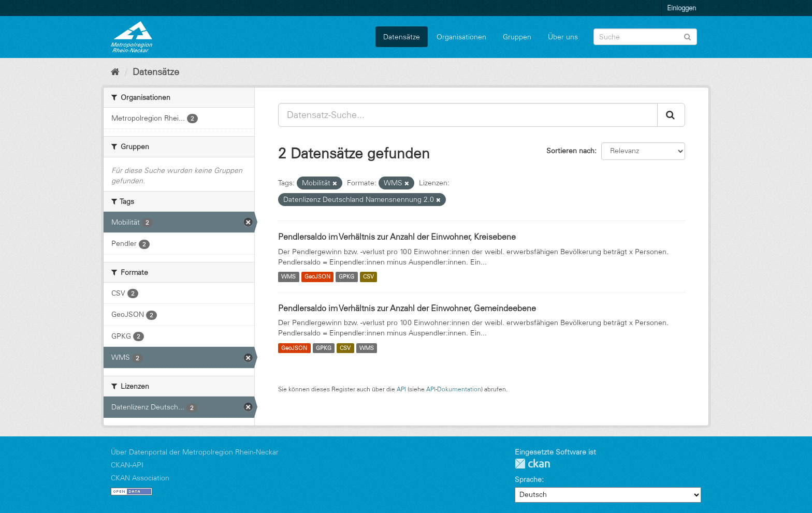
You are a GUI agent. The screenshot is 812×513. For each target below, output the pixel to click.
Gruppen (517, 37)
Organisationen (461, 37)
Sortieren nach (570, 151)
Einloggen (682, 8)
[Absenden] (687, 36)
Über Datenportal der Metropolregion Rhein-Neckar (195, 452)
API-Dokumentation (454, 389)
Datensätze (402, 37)
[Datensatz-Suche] (645, 37)
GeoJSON (317, 277)
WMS (288, 277)
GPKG (346, 277)
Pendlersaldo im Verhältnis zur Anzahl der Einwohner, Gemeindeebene (407, 308)
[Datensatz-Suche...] (468, 115)
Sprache (528, 479)
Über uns (563, 37)
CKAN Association (140, 478)
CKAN (532, 464)
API (401, 389)
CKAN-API (127, 465)
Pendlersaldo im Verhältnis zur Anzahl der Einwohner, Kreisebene (397, 237)
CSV (368, 277)
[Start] (115, 72)
